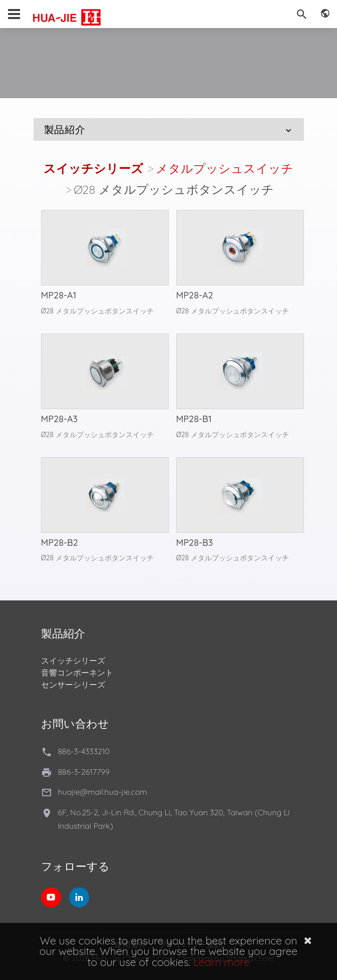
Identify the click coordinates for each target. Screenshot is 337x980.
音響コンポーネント (77, 673)
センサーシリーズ (73, 685)
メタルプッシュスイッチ (225, 168)
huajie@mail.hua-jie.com (103, 792)
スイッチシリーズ (93, 168)
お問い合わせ (75, 724)
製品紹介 (169, 129)
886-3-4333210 (84, 751)
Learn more (222, 962)
